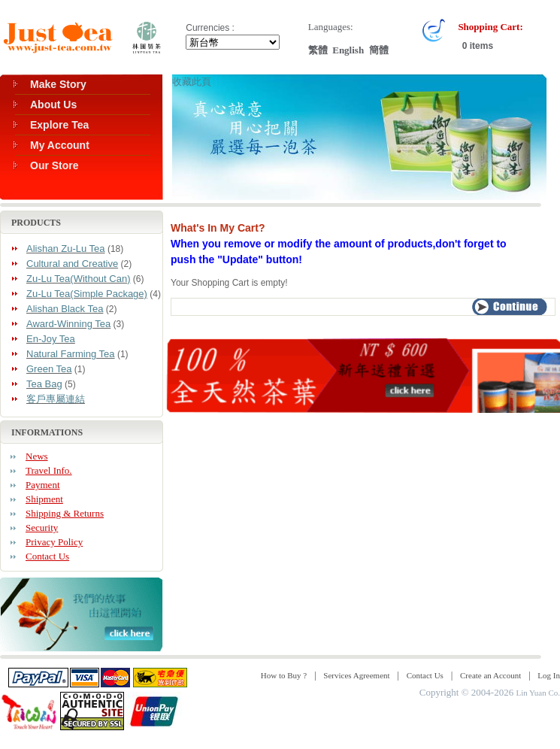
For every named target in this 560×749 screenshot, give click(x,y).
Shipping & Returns (65, 513)
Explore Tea (59, 125)
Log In (549, 675)
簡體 (379, 50)
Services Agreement (356, 675)
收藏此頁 (192, 82)
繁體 (318, 50)
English (348, 50)
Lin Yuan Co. (538, 693)
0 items (476, 46)
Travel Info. (49, 470)
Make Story (58, 84)
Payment (43, 485)
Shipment (44, 499)
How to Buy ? (284, 675)
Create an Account (490, 675)
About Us (53, 105)
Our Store (54, 165)
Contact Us (47, 556)
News (37, 456)
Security (42, 528)
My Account (60, 145)
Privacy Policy (54, 542)
